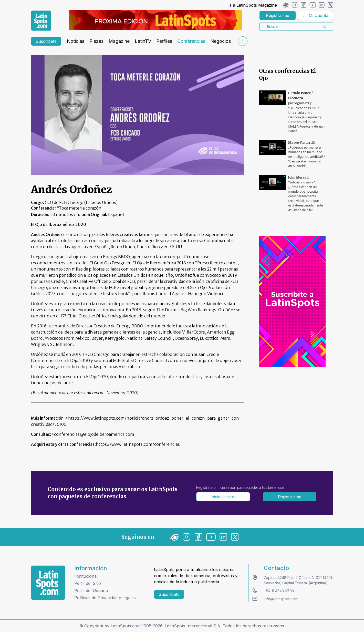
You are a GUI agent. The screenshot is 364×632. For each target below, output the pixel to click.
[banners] (155, 20)
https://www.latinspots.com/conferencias (138, 444)
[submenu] (243, 41)
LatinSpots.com (126, 626)
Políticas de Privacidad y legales (105, 598)
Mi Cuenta (315, 15)
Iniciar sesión (223, 497)
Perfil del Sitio (88, 583)
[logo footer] (48, 583)
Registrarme (278, 15)
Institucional (86, 576)
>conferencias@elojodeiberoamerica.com (93, 434)
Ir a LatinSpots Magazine (253, 5)
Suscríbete (46, 41)
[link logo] (41, 21)
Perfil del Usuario (91, 590)
